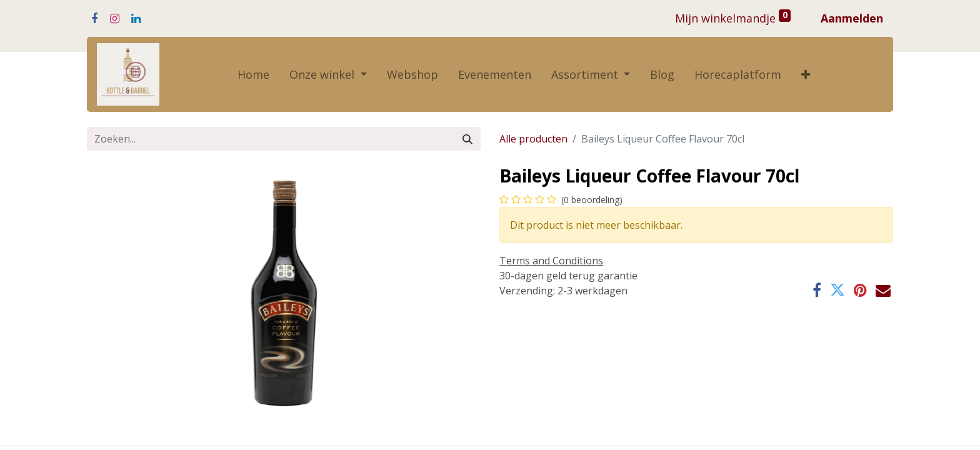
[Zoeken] (467, 139)
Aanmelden (852, 18)
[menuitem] (253, 75)
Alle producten (533, 139)
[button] (806, 75)
